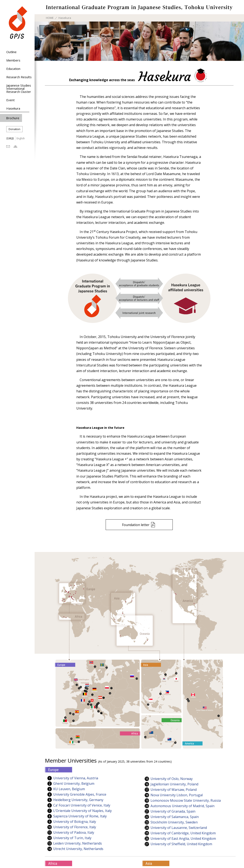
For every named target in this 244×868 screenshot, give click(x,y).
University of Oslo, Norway (172, 779)
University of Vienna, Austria (76, 778)
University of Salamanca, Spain (175, 817)
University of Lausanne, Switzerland (179, 828)
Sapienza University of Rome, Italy (80, 816)
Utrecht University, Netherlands (78, 849)
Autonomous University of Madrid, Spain (182, 806)
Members (13, 60)
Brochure (13, 118)
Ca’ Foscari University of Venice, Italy (82, 805)
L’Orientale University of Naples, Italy (82, 811)
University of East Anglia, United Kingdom (183, 839)
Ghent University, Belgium (74, 784)
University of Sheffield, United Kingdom (181, 844)
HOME (50, 18)
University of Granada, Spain (173, 811)
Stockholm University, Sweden (174, 822)
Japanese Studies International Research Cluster (19, 88)
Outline (11, 52)
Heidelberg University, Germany (78, 800)
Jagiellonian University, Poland (174, 784)
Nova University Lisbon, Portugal (177, 795)
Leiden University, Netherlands (78, 843)
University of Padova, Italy (74, 833)
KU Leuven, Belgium (69, 789)
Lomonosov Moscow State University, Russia (186, 801)
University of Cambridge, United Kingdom (183, 833)
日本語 (10, 138)
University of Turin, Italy (72, 838)
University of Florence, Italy (75, 827)
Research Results (19, 77)
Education (13, 69)
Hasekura (13, 108)
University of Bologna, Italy (75, 822)
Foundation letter (136, 525)
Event (10, 100)
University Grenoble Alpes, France (80, 794)
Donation (14, 129)
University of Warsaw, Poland (174, 790)
